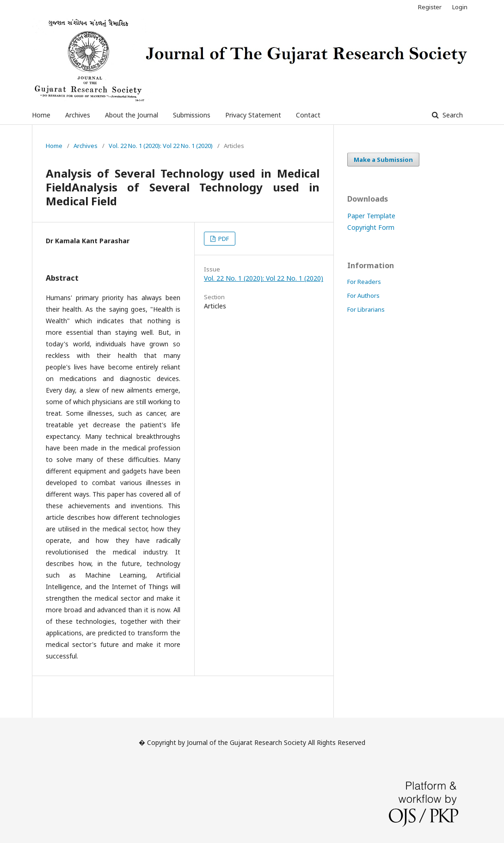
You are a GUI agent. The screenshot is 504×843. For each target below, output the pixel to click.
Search (452, 115)
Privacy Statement (253, 115)
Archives (78, 115)
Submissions (192, 115)
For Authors (363, 295)
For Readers (364, 282)
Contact (308, 115)
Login (460, 7)
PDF (223, 239)
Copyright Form (371, 227)
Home (41, 115)
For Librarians (366, 309)
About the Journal (132, 115)
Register (430, 7)
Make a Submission (383, 160)
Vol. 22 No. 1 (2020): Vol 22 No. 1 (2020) (161, 146)
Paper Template (371, 216)
